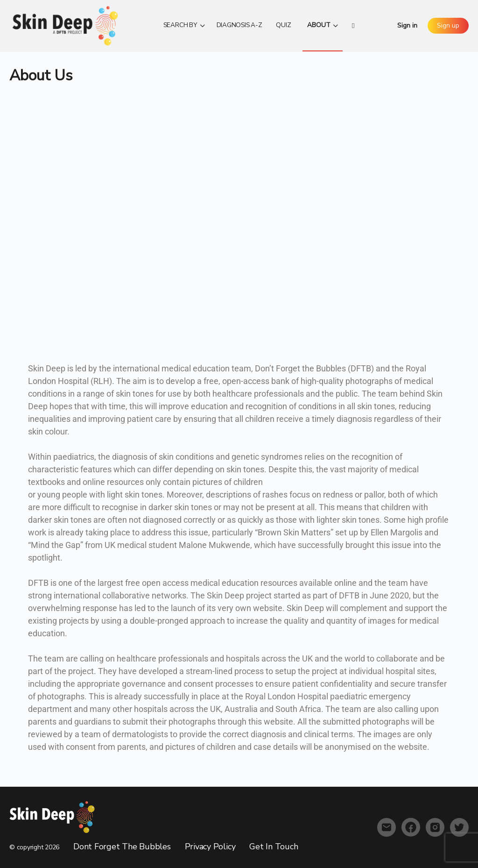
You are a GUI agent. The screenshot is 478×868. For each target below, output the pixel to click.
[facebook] (411, 827)
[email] (387, 827)
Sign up (448, 25)
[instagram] (435, 827)
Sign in (407, 25)
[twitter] (459, 827)
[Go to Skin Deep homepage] (65, 25)
